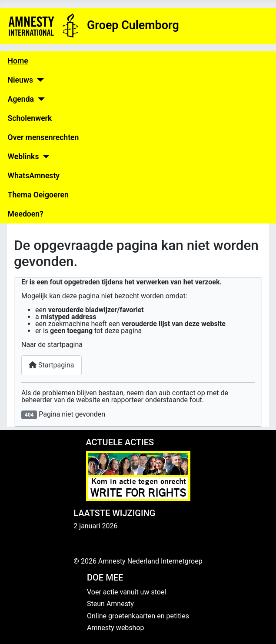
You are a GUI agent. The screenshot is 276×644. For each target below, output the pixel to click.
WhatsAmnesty (34, 176)
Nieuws (20, 80)
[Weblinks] (44, 157)
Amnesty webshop (116, 628)
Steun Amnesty (110, 604)
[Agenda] (39, 99)
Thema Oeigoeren (38, 195)
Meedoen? (26, 214)
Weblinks (23, 157)
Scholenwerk (30, 118)
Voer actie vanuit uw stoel (126, 592)
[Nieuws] (38, 80)
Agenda (21, 99)
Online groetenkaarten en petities (138, 616)
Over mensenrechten (43, 137)
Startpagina (52, 365)
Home (18, 61)
